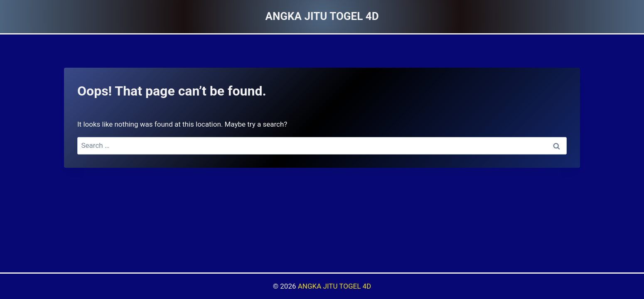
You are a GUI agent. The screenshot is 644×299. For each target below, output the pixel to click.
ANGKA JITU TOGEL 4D (335, 286)
